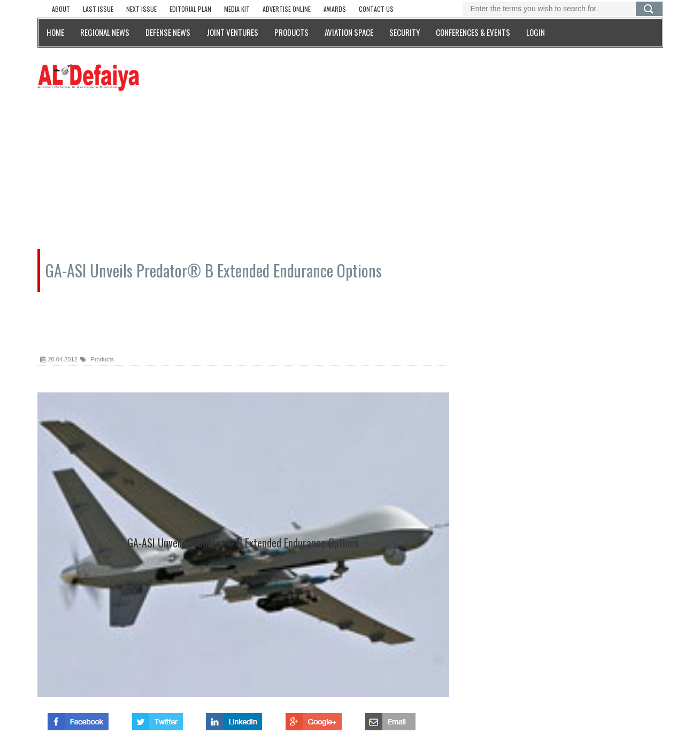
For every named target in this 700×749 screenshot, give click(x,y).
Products (97, 359)
